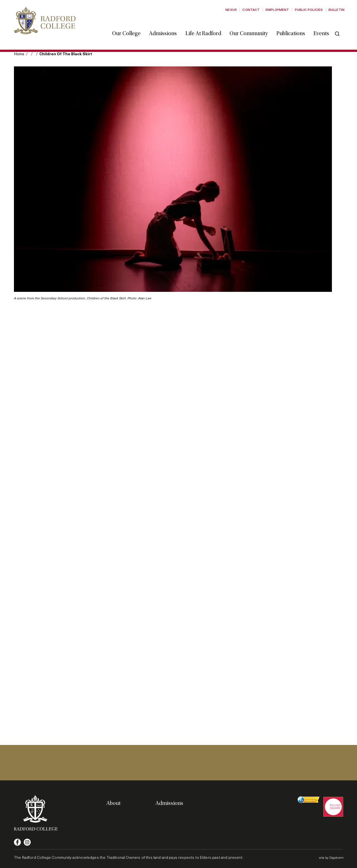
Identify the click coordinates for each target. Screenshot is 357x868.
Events (325, 26)
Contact (251, 9)
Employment (277, 9)
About (113, 803)
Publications (294, 26)
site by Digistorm (331, 857)
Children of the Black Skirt (66, 54)
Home (19, 54)
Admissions (167, 26)
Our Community (253, 26)
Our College (130, 26)
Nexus (231, 9)
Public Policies (309, 9)
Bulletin (337, 9)
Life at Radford (207, 26)
